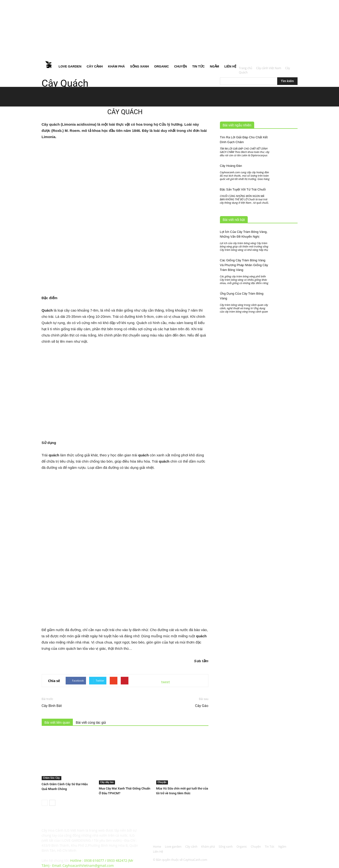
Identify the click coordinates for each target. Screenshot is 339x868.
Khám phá (116, 66)
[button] (292, 31)
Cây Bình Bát (52, 706)
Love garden (70, 66)
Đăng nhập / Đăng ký (132, 3)
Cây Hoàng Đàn (231, 166)
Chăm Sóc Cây (52, 778)
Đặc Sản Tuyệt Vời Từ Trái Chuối (243, 189)
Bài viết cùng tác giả (91, 722)
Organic (162, 66)
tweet (166, 682)
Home (49, 67)
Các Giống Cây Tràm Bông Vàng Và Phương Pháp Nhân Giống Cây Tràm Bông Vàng (244, 265)
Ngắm (214, 66)
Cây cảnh (95, 66)
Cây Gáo (202, 706)
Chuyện (181, 66)
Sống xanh (140, 66)
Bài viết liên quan (57, 722)
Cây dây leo (107, 782)
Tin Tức (198, 66)
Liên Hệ (230, 66)
